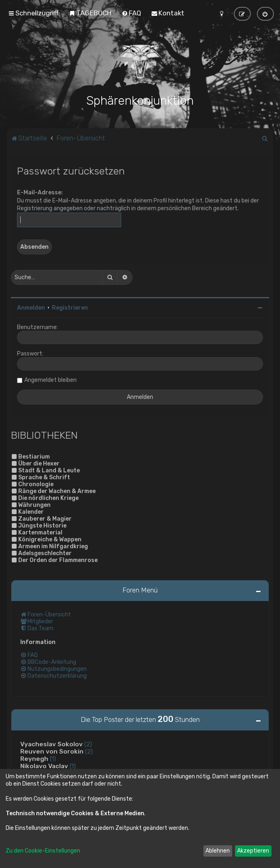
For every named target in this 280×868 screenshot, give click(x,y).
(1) (53, 758)
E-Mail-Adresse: (40, 192)
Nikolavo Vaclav (44, 765)
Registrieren (70, 307)
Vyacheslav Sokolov (51, 743)
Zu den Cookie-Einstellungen (43, 851)
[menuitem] (90, 13)
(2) (88, 743)
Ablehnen (218, 851)
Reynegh (34, 758)
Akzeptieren (253, 851)
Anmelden (31, 307)
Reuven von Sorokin (52, 751)
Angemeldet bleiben (50, 379)
